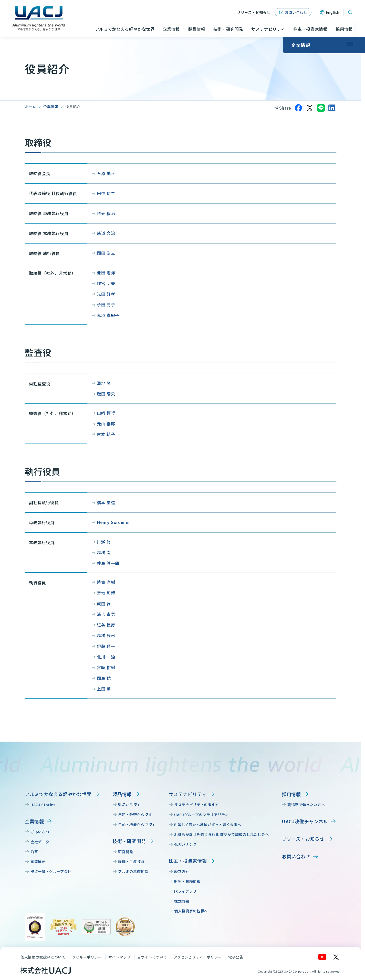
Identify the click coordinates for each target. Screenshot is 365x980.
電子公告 (236, 957)
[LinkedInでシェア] (332, 108)
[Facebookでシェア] (298, 108)
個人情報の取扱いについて (43, 957)
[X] (336, 957)
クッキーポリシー (87, 957)
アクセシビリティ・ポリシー (198, 957)
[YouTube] (322, 957)
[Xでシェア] (310, 108)
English (333, 12)
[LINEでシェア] (321, 108)
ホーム (30, 107)
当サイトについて (152, 957)
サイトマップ (120, 957)
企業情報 (51, 107)
